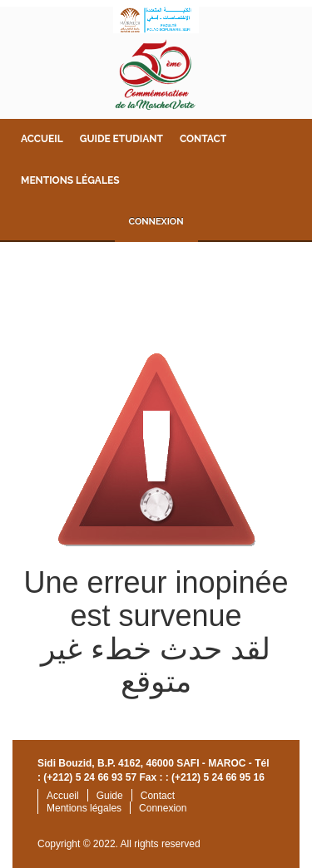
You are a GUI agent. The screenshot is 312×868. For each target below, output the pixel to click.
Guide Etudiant (121, 139)
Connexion (156, 222)
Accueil (42, 139)
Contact (203, 139)
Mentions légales (70, 180)
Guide (110, 796)
